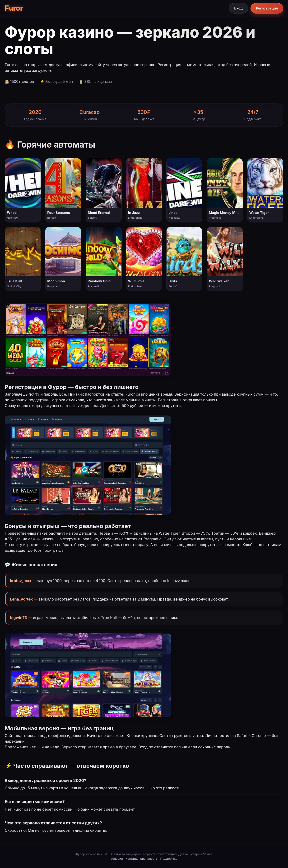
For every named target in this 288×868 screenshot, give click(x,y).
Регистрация (267, 8)
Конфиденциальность (142, 859)
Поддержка (169, 859)
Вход (238, 8)
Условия (117, 859)
